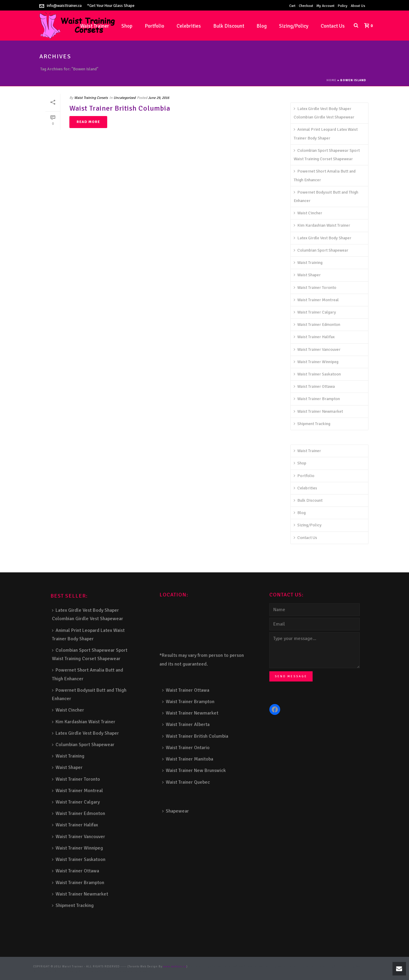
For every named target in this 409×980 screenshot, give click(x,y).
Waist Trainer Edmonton (317, 325)
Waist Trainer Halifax (314, 337)
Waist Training (308, 263)
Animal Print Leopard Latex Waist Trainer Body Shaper (326, 134)
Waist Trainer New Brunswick (194, 770)
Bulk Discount (229, 26)
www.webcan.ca (175, 967)
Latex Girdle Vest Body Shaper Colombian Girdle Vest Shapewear (324, 113)
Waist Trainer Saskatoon (317, 374)
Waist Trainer (307, 451)
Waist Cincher (308, 213)
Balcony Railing (77, 971)
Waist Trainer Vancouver (317, 349)
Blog (262, 26)
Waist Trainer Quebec (186, 782)
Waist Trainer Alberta (186, 724)
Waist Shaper (307, 275)
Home (331, 80)
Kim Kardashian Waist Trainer (322, 225)
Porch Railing (55, 971)
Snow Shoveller (247, 967)
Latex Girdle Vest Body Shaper (323, 238)
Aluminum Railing (320, 967)
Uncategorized (124, 98)
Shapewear (176, 811)
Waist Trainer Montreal (316, 300)
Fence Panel (98, 971)
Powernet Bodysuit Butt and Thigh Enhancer (326, 196)
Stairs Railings (200, 967)
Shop (127, 26)
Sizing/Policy (294, 26)
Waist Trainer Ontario (186, 748)
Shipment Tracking (312, 424)
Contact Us (333, 26)
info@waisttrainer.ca (64, 6)
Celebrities (189, 26)
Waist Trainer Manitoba (188, 759)
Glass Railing (345, 967)
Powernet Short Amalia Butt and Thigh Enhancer (325, 175)
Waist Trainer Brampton (317, 399)
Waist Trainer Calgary (315, 312)
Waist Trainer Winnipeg (316, 362)
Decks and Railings (292, 967)
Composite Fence (224, 967)
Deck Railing (267, 967)
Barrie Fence (117, 971)
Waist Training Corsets (91, 98)
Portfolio (155, 26)
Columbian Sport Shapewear (321, 250)
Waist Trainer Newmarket (318, 411)
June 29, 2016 (159, 98)
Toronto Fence (136, 971)
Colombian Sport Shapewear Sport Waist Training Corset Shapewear (327, 155)
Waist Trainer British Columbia (120, 108)
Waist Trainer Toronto (315, 288)
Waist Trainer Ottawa (314, 386)
